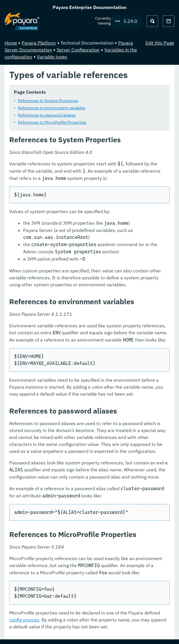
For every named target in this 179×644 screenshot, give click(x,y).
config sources (24, 620)
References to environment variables (52, 108)
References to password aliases (47, 115)
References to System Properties (48, 101)
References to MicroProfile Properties (52, 122)
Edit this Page (160, 43)
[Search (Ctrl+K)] (152, 21)
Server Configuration (78, 50)
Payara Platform (39, 43)
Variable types (52, 57)
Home (11, 43)
